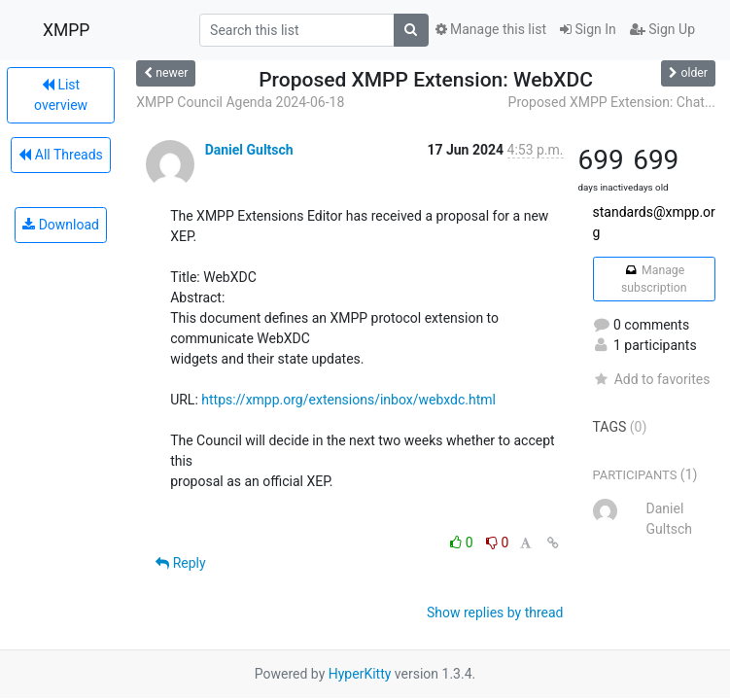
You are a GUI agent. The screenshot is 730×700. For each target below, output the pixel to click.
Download (61, 225)
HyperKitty (360, 674)
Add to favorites (652, 379)
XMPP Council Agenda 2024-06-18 (240, 102)
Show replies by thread (495, 612)
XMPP (66, 30)
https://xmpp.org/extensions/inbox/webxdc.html (348, 400)
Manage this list (491, 29)
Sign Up (662, 29)
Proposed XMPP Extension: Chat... (612, 102)
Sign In (588, 29)
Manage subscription (654, 279)
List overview (61, 95)
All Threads (60, 155)
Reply (180, 563)
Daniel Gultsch (249, 150)
